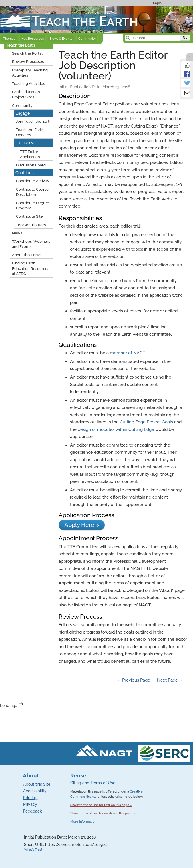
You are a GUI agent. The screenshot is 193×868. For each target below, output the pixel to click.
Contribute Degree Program (33, 205)
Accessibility (35, 791)
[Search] (153, 38)
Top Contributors (31, 225)
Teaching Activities (28, 84)
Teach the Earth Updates (30, 132)
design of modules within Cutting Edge (116, 429)
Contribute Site (29, 216)
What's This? (33, 850)
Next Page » (169, 680)
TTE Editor (25, 143)
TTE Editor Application (30, 154)
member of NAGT (127, 353)
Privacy (30, 804)
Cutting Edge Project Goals (146, 422)
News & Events (61, 39)
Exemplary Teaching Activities (30, 73)
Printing (30, 798)
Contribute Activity (33, 181)
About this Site (37, 784)
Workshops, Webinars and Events (31, 244)
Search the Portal (27, 53)
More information (83, 822)
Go (185, 37)
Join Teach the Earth (34, 121)
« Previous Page (134, 680)
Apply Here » (82, 525)
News (17, 233)
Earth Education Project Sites (26, 94)
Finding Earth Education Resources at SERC (31, 268)
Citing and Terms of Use (93, 783)
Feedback (33, 811)
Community (87, 39)
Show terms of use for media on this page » (103, 813)
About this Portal (27, 255)
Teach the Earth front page (26, 9)
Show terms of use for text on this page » (101, 805)
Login (157, 3)
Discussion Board (31, 165)
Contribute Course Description (32, 192)
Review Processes (28, 62)
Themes (9, 39)
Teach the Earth (20, 45)
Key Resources (33, 39)
